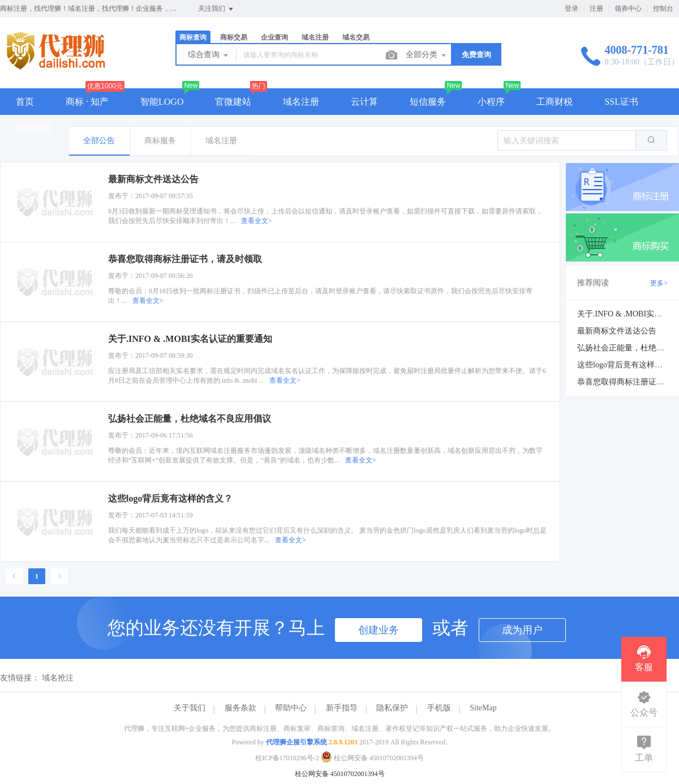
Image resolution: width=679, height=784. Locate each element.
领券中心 (628, 8)
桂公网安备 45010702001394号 (372, 758)
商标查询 (193, 37)
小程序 (491, 102)
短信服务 (428, 102)
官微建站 (233, 102)
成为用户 (522, 630)
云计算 (364, 102)
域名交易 (356, 37)
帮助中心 (291, 708)
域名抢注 (58, 678)
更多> (659, 283)
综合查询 (209, 55)
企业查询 (274, 37)
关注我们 (216, 9)
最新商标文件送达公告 (617, 331)
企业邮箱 (34, 128)
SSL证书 (621, 102)
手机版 (439, 708)
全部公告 (99, 141)
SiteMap (483, 708)
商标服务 (160, 141)
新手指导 (342, 708)
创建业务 (379, 630)
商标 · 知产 (87, 102)
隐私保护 (392, 708)
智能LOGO (162, 102)
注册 (596, 8)
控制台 (663, 8)
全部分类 (427, 55)
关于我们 (190, 708)
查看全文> (257, 221)
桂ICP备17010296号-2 (287, 758)
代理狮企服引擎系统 (296, 742)
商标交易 (234, 37)
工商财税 (555, 102)
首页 (25, 102)
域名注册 (315, 37)
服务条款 (240, 708)
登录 (571, 8)
